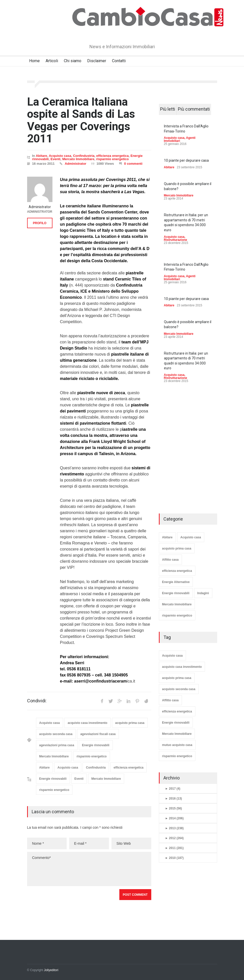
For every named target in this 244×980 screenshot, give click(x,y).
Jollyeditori (51, 970)
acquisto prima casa (130, 723)
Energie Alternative (176, 582)
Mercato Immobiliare (78, 159)
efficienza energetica (112, 156)
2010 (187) (174, 858)
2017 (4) (173, 789)
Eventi (55, 159)
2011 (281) (174, 848)
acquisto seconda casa (56, 734)
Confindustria (84, 156)
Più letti (168, 109)
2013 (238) (174, 828)
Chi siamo (73, 61)
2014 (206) (174, 818)
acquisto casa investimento (88, 723)
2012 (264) (174, 838)
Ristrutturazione (176, 240)
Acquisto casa (60, 156)
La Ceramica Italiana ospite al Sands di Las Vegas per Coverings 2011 (81, 120)
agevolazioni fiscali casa (98, 734)
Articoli (52, 61)
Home (34, 61)
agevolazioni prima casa (57, 745)
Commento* (89, 869)
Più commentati (194, 109)
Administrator (75, 164)
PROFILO (40, 223)
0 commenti (133, 164)
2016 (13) (174, 799)
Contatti (119, 61)
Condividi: (37, 701)
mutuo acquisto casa (177, 745)
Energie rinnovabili (96, 745)
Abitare (41, 156)
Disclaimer (97, 61)
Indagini (203, 593)
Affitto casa (170, 560)
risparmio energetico (112, 159)
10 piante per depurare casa (186, 160)
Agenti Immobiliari (180, 139)
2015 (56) (174, 808)
